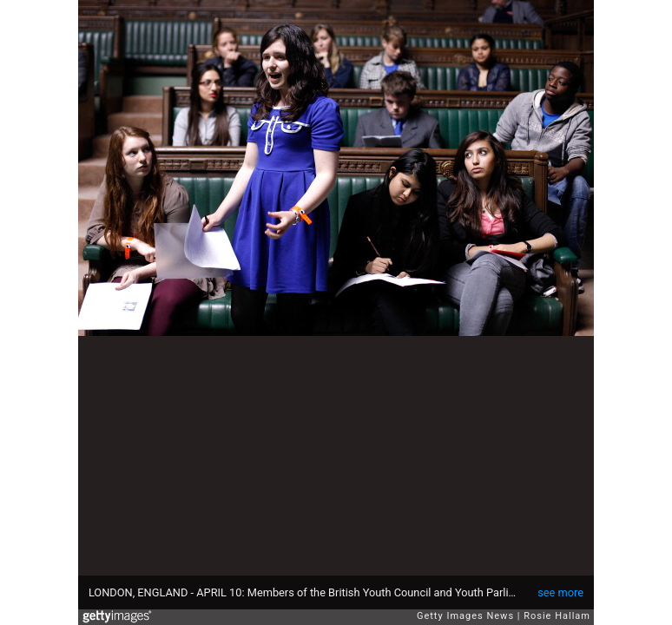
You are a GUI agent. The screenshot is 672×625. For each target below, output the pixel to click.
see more (560, 592)
